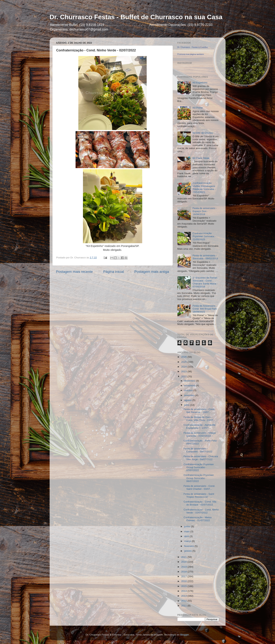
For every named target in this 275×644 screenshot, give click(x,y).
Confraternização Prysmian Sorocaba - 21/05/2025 (204, 236)
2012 (184, 601)
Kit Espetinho (200, 83)
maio (187, 531)
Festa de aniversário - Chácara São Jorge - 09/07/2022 (201, 458)
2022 (184, 376)
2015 (184, 586)
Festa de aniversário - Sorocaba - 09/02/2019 (205, 257)
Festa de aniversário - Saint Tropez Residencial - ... (199, 495)
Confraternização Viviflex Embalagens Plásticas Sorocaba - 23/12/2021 (204, 188)
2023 (184, 371)
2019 (184, 567)
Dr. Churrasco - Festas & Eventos (193, 47)
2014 (184, 591)
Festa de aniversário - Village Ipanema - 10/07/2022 (200, 434)
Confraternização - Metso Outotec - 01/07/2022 (198, 519)
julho (187, 405)
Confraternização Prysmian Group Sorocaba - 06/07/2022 (199, 478)
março (188, 541)
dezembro (190, 381)
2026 (184, 357)
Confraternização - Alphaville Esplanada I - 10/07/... (199, 426)
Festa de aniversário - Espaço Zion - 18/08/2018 (205, 211)
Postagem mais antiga (152, 272)
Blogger (184, 635)
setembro (190, 395)
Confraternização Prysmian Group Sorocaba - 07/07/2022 (199, 467)
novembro (190, 386)
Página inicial (114, 272)
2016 (184, 581)
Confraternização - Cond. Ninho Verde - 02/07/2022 (201, 511)
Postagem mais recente (74, 272)
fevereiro (189, 546)
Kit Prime (198, 108)
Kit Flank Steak (201, 158)
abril (187, 536)
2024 (184, 367)
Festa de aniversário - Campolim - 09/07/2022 (198, 450)
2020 (184, 562)
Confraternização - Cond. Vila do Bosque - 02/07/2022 (200, 503)
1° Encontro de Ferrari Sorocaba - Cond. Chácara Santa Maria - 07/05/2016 (205, 282)
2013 (184, 596)
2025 (184, 362)
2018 (184, 572)
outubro (189, 390)
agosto (188, 400)
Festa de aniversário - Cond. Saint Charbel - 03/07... (199, 487)
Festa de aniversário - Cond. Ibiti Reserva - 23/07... (199, 411)
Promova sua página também (191, 54)
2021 (184, 557)
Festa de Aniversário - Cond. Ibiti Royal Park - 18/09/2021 (205, 309)
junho (188, 526)
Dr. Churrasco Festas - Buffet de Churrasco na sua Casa (136, 17)
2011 (184, 606)
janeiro (188, 551)
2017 (184, 576)
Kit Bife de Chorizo (203, 133)
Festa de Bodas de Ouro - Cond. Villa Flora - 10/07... (199, 419)
